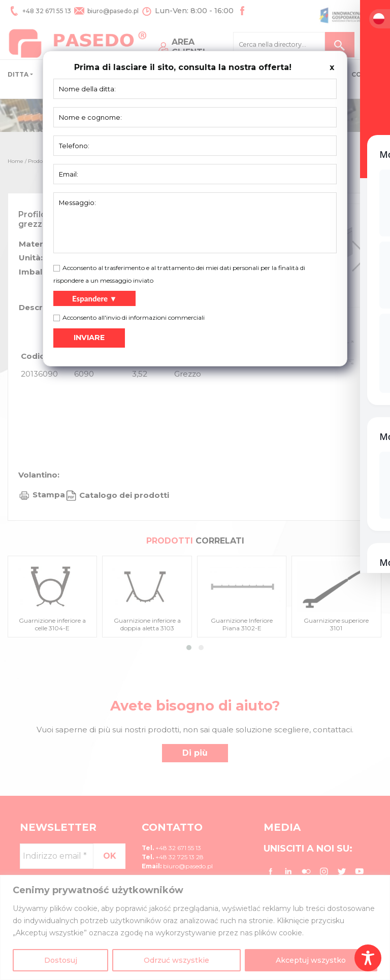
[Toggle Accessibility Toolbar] (368, 958)
